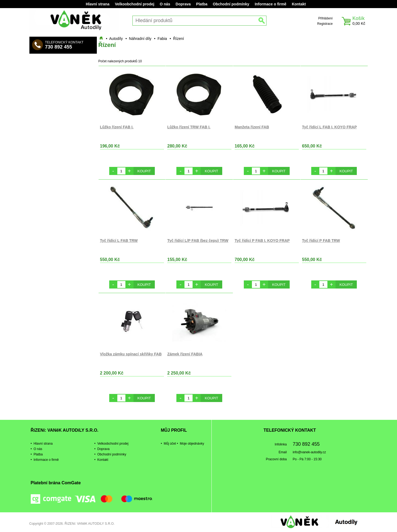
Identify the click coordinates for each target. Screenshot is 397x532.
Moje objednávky (192, 444)
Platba (202, 4)
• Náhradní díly (138, 39)
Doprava (183, 4)
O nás (165, 4)
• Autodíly (114, 39)
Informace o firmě (270, 4)
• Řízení (177, 39)
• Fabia (160, 39)
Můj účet (170, 444)
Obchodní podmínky (231, 4)
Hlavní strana (98, 4)
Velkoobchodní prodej (135, 4)
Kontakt (299, 4)
